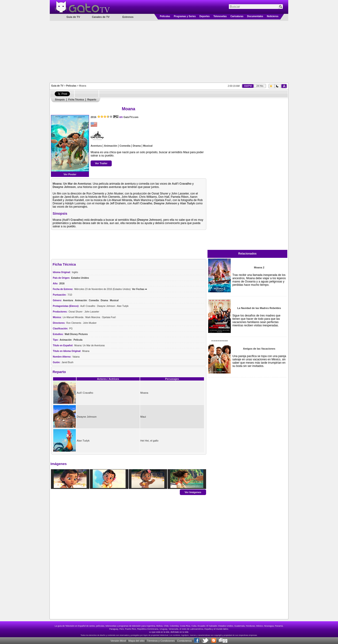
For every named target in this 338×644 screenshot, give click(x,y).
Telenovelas (220, 16)
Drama (137, 146)
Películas (165, 16)
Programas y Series (185, 16)
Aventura (96, 146)
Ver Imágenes (193, 492)
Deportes (205, 16)
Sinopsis (60, 100)
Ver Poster (70, 174)
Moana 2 (259, 267)
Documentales (255, 16)
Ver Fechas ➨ (139, 289)
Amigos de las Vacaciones (259, 349)
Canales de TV (101, 17)
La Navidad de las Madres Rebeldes (259, 308)
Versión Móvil (118, 641)
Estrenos (128, 17)
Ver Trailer (101, 163)
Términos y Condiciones (161, 641)
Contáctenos (184, 641)
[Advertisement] (169, 51)
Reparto (92, 100)
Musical (148, 146)
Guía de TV (57, 86)
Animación (111, 146)
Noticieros (273, 16)
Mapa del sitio (136, 641)
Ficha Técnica (76, 100)
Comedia (125, 146)
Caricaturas (237, 16)
